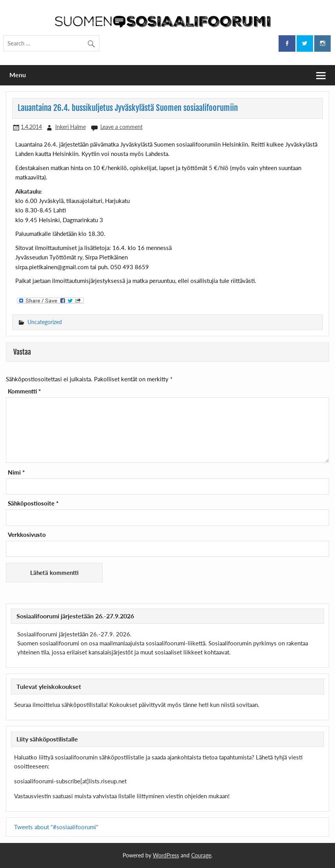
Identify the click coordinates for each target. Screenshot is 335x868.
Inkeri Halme (71, 127)
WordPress (166, 855)
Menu (18, 75)
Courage (201, 855)
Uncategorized (45, 322)
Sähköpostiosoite (33, 503)
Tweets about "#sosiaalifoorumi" (56, 827)
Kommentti (24, 391)
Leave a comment (121, 127)
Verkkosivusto (27, 535)
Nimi (16, 472)
